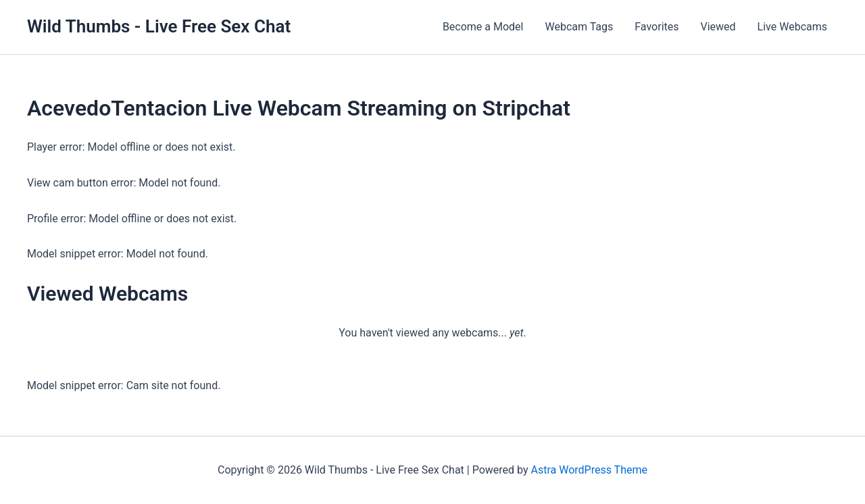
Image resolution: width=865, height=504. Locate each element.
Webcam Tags (579, 27)
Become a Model (483, 27)
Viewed (718, 27)
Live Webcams (792, 27)
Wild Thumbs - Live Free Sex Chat (159, 26)
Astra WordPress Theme (589, 470)
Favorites (657, 27)
